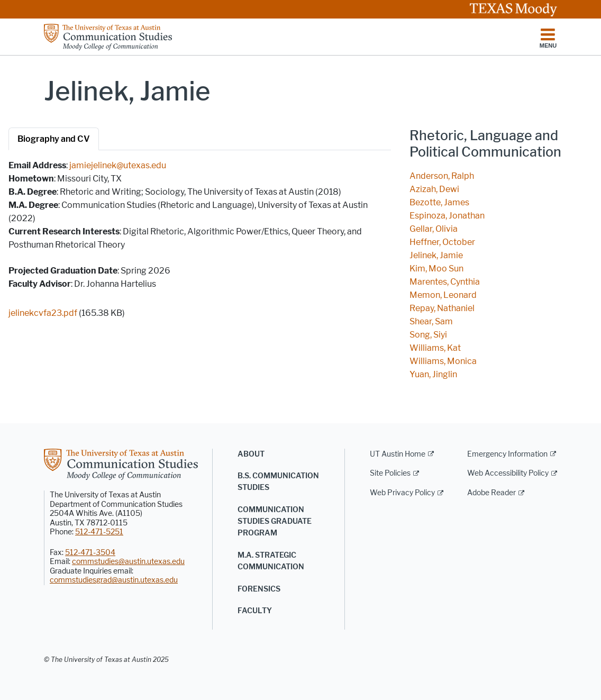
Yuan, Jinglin (433, 374)
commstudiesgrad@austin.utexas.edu (114, 580)
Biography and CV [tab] (54, 139)
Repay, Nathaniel (442, 308)
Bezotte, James (439, 202)
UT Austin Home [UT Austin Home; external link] (398, 454)
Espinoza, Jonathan (447, 216)
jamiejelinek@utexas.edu (118, 165)
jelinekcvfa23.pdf (43, 313)
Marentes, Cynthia (445, 282)
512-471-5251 (99, 532)
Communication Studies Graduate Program (275, 521)
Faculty (255, 611)
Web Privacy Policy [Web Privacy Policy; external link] (402, 493)
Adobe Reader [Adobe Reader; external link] (491, 493)
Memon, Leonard (443, 295)
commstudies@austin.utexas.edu (128, 562)
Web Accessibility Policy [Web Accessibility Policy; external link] (508, 473)
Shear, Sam (431, 321)
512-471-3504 (90, 553)
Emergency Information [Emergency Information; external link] (507, 454)
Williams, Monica (443, 361)
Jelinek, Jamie (436, 255)
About (251, 454)
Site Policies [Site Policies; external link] (390, 473)
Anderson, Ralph (442, 176)
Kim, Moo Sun (436, 269)
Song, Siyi (428, 335)
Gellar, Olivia (434, 229)
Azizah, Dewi (434, 189)
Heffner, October (442, 242)
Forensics (259, 589)
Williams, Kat (435, 348)
